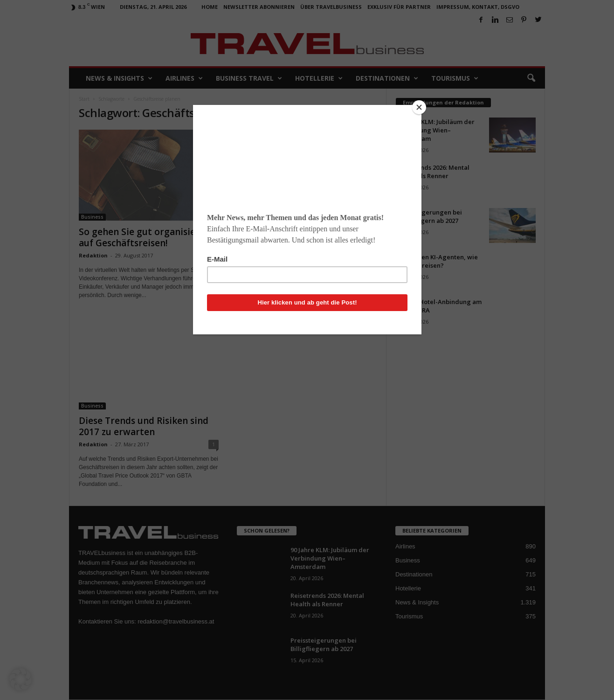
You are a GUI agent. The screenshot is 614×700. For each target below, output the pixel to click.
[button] (21, 679)
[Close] (419, 107)
